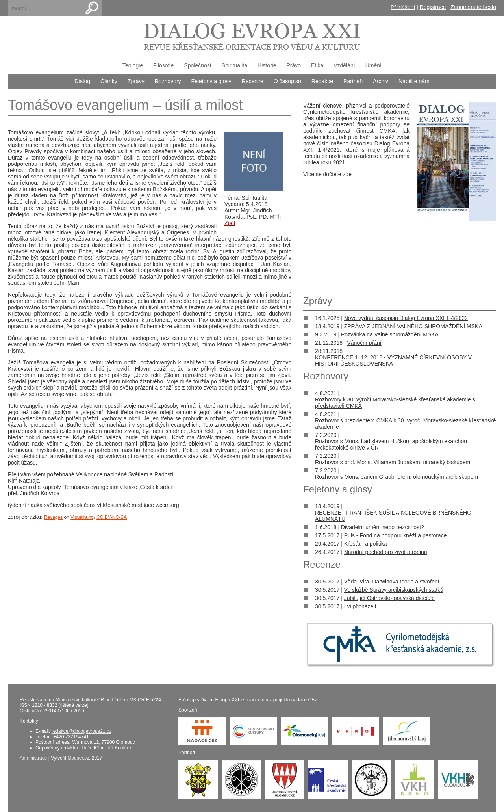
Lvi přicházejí (360, 606)
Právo (294, 65)
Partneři (353, 81)
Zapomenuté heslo (473, 7)
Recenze (253, 81)
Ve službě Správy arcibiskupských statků (394, 590)
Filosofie (163, 65)
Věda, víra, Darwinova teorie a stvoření (392, 582)
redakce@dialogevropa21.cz (82, 731)
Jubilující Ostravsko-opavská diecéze (389, 598)
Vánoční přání (364, 343)
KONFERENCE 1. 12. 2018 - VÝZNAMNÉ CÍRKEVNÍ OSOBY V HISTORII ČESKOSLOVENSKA (393, 360)
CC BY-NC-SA (112, 517)
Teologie (133, 65)
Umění (373, 65)
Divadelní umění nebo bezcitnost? (383, 527)
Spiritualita (234, 65)
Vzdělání (344, 65)
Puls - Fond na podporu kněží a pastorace (396, 535)
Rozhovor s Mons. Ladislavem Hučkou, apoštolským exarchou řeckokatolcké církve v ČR (391, 444)
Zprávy (136, 81)
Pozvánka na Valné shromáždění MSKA (390, 334)
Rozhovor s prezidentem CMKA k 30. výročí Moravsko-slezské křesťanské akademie (406, 424)
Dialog (82, 81)
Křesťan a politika (366, 544)
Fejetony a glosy (211, 81)
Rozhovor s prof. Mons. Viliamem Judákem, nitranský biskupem (393, 462)
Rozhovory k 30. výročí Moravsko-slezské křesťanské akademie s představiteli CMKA (395, 403)
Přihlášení (403, 7)
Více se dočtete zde (327, 174)
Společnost (197, 65)
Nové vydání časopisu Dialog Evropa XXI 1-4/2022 (406, 318)
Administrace (33, 758)
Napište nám (414, 81)
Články (109, 81)
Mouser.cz (78, 758)
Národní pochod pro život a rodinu (386, 552)
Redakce (322, 81)
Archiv (381, 81)
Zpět (230, 223)
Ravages (53, 517)
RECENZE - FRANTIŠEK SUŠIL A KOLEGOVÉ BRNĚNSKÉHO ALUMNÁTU (393, 516)
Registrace (433, 7)
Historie (267, 65)
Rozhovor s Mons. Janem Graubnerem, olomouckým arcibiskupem (397, 477)
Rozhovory (168, 81)
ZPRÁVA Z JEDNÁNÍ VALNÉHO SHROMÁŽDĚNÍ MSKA (413, 326)
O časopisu (287, 81)
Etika (317, 65)
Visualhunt (82, 517)
